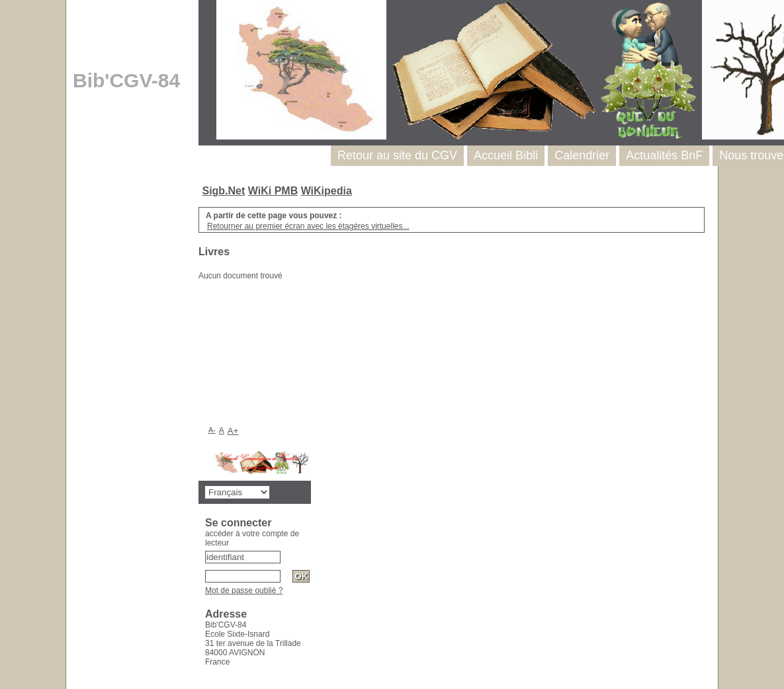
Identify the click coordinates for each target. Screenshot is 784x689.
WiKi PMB (273, 191)
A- (212, 430)
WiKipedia (327, 191)
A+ (233, 431)
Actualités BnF (664, 155)
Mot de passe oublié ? (244, 590)
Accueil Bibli (506, 155)
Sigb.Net (223, 191)
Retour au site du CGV (397, 155)
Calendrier (582, 155)
